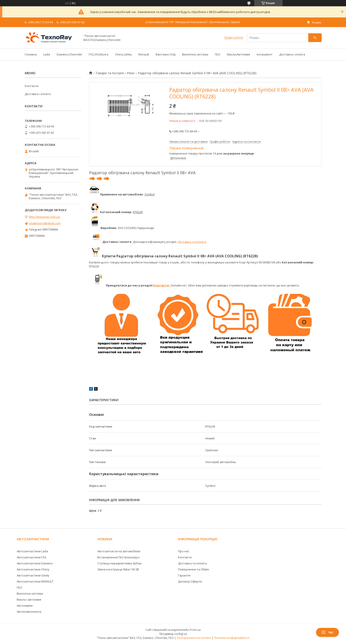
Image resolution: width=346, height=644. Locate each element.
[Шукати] (315, 38)
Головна (31, 54)
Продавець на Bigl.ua (173, 634)
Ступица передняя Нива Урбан (120, 563)
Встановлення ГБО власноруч (118, 557)
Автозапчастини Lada (32, 551)
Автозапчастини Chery (33, 569)
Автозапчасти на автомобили (119, 551)
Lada (47, 54)
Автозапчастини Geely (33, 575)
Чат (327, 632)
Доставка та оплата (192, 242)
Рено (131, 73)
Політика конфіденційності (232, 638)
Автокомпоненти (29, 612)
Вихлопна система (195, 54)
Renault (144, 54)
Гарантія (184, 575)
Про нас (184, 551)
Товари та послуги (110, 73)
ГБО (218, 54)
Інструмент (265, 54)
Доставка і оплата (292, 54)
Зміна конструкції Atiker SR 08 (118, 569)
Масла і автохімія (29, 600)
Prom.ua (195, 630)
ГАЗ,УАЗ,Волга (99, 54)
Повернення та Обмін (194, 569)
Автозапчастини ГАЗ (31, 557)
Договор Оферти (190, 581)
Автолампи (25, 606)
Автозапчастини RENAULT (35, 581)
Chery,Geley (123, 54)
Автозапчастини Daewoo (35, 563)
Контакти (32, 86)
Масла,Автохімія (238, 54)
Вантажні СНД (166, 54)
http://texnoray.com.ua (44, 217)
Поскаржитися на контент (194, 638)
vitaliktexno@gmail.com (45, 223)
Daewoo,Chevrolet (69, 54)
